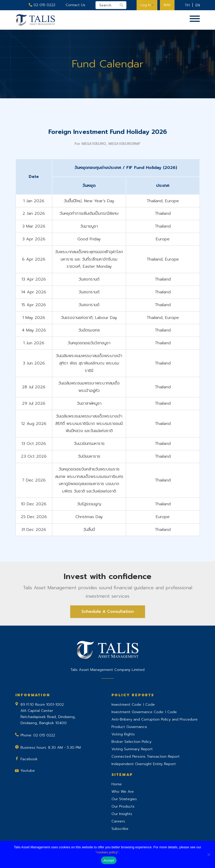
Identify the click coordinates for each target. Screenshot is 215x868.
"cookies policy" (107, 852)
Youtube (28, 771)
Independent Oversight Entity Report (144, 764)
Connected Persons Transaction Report (146, 757)
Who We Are (123, 792)
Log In (147, 5)
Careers (118, 821)
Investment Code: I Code (133, 705)
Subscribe (120, 829)
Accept (109, 860)
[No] (209, 854)
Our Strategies (124, 799)
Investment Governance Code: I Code (144, 712)
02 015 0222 (42, 5)
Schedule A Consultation (108, 612)
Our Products (123, 806)
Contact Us (75, 5)
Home (117, 784)
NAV (167, 5)
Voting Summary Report (132, 749)
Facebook (29, 759)
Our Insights (122, 814)
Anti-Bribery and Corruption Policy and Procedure (155, 719)
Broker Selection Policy (131, 742)
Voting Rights (123, 734)
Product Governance (129, 727)
